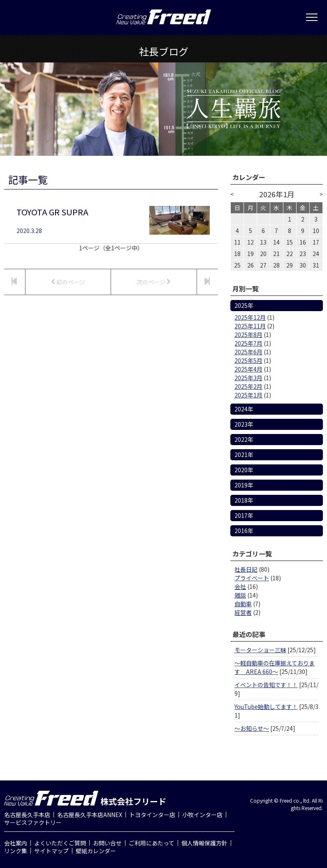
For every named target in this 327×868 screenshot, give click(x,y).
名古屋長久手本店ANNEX (90, 815)
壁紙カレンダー (96, 851)
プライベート (252, 578)
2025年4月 (248, 369)
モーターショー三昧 (260, 650)
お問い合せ (107, 843)
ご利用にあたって (152, 843)
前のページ (68, 282)
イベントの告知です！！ (266, 685)
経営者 (243, 612)
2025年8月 (248, 335)
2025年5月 (248, 360)
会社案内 (16, 843)
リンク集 (16, 851)
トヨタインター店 (152, 815)
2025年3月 (248, 378)
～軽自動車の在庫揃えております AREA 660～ (275, 667)
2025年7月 (248, 343)
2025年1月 (248, 395)
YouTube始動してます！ (266, 706)
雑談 (240, 595)
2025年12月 (250, 317)
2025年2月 (248, 386)
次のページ (154, 282)
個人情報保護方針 (204, 843)
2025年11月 (250, 326)
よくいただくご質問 (60, 843)
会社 (240, 586)
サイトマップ (51, 851)
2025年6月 (248, 352)
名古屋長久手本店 (27, 815)
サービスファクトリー (33, 822)
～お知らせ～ (252, 728)
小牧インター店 (202, 815)
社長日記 (246, 569)
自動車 (243, 604)
